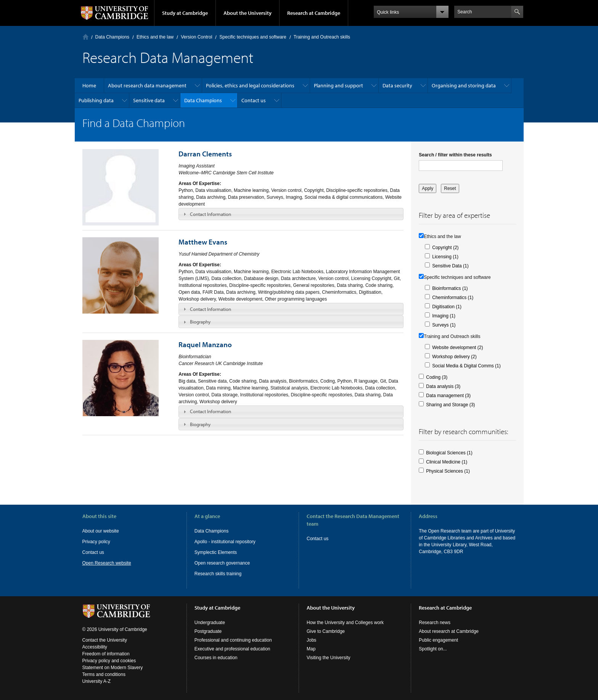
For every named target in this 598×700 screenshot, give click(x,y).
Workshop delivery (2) (454, 357)
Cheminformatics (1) (453, 298)
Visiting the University (329, 658)
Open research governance (222, 563)
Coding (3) (437, 377)
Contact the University (105, 640)
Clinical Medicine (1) (447, 462)
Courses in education (216, 658)
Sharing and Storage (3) (450, 405)
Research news (435, 623)
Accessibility (95, 647)
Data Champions (112, 37)
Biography (200, 322)
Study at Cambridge (185, 13)
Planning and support (338, 85)
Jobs (311, 640)
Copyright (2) (445, 248)
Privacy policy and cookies (109, 661)
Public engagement (438, 640)
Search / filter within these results (455, 155)
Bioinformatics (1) (450, 288)
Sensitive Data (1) (450, 266)
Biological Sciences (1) (449, 453)
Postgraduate (208, 631)
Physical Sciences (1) (448, 471)
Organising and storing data (464, 85)
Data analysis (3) (443, 386)
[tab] (291, 214)
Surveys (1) (444, 325)
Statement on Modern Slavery (113, 668)
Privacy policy (96, 542)
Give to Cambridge (326, 631)
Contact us (254, 100)
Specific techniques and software (253, 37)
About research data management (147, 85)
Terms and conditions (104, 674)
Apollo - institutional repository (225, 542)
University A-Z (97, 681)
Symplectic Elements (216, 552)
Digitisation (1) (447, 307)
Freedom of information (106, 654)
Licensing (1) (445, 257)
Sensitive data (149, 100)
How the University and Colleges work (345, 623)
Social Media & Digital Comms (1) (466, 366)
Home (86, 37)
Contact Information (211, 214)
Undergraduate (210, 623)
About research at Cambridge (449, 631)
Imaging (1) (444, 316)
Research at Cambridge (314, 13)
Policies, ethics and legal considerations (250, 85)
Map (311, 649)
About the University (248, 13)
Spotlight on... (433, 649)
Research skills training (218, 574)
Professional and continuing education (233, 640)
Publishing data (96, 100)
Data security (397, 85)
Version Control (196, 37)
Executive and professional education (232, 649)
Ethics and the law (155, 37)
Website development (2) (457, 348)
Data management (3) (448, 396)
